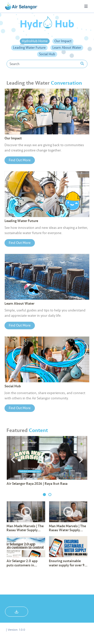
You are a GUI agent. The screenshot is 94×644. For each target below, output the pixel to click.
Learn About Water (67, 48)
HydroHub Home (35, 41)
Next (81, 460)
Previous (13, 460)
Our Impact (63, 41)
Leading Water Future (29, 48)
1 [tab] (44, 495)
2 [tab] (50, 495)
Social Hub (47, 54)
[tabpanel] (47, 463)
